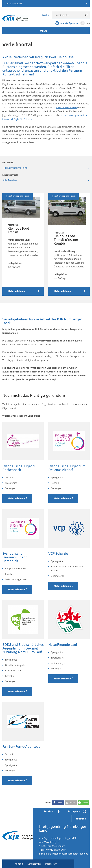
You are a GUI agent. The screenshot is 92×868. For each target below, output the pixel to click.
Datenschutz (34, 864)
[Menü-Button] (46, 31)
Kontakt (19, 864)
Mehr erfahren (16, 498)
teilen (60, 803)
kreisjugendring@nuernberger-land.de (68, 854)
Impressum (51, 864)
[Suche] (86, 15)
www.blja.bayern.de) (67, 107)
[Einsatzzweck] (46, 180)
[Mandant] (46, 168)
